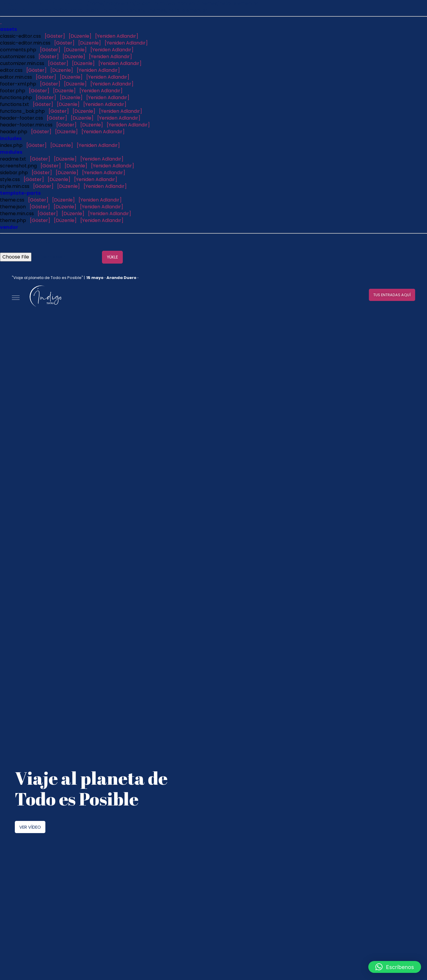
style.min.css (15, 186)
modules (11, 152)
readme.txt (13, 159)
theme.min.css (17, 214)
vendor (9, 227)
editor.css (11, 70)
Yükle (113, 257)
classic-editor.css (20, 36)
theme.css (12, 200)
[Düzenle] (80, 36)
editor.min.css (16, 77)
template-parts (20, 193)
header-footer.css (21, 118)
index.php (11, 145)
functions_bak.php (22, 111)
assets (8, 29)
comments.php (18, 50)
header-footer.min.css (26, 125)
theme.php (13, 220)
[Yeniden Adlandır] (117, 36)
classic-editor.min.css (25, 43)
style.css (10, 179)
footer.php (13, 91)
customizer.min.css (22, 63)
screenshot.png (18, 166)
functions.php (16, 97)
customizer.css (17, 57)
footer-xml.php (18, 84)
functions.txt (15, 104)
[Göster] (55, 36)
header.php (14, 132)
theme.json (13, 207)
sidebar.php (14, 173)
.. (1, 22)
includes (11, 138)
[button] (389, 295)
